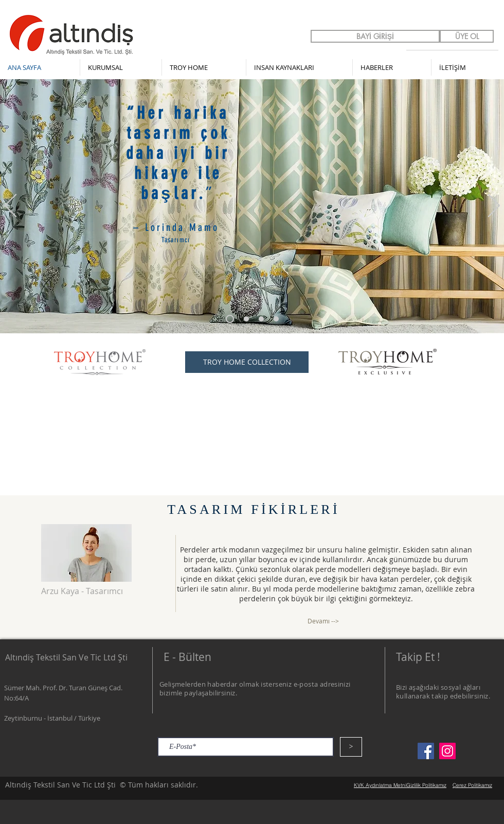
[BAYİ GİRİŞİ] (375, 36)
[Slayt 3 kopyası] (230, 319)
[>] (351, 747)
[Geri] (11, 206)
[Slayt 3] (276, 319)
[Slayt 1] (246, 319)
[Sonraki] (494, 206)
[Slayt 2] (261, 319)
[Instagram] (447, 751)
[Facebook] (426, 751)
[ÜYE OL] (467, 36)
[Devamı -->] (323, 621)
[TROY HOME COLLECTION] (247, 362)
